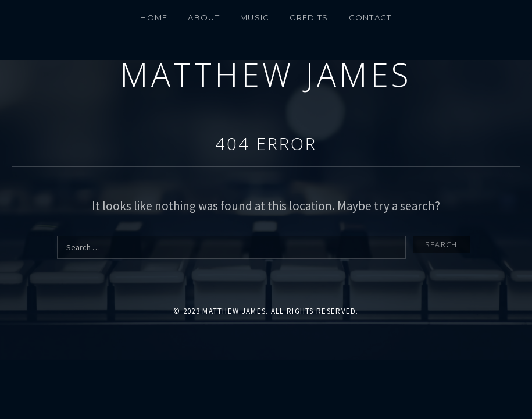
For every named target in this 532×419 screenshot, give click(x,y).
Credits (309, 17)
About (204, 17)
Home (154, 17)
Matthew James (266, 74)
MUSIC (255, 17)
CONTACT (370, 17)
